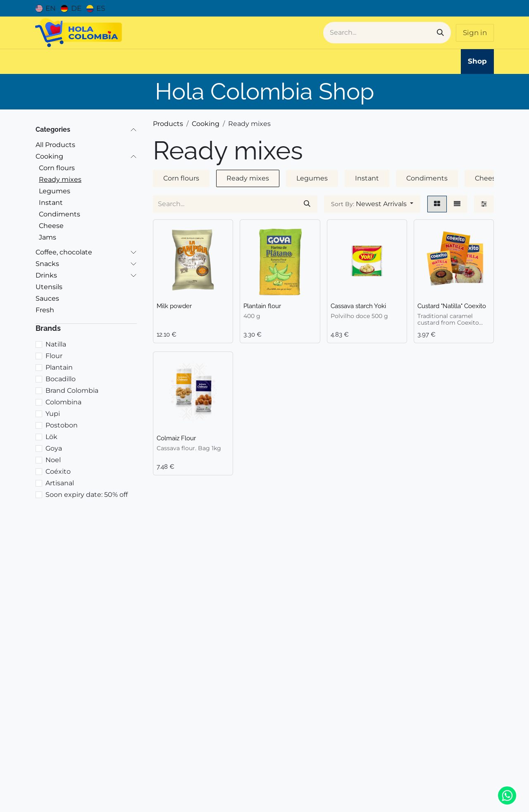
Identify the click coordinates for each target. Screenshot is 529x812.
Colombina (63, 402)
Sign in (475, 33)
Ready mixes (60, 179)
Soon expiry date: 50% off (87, 495)
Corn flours (57, 168)
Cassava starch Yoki (358, 306)
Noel (53, 460)
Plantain (59, 367)
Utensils (49, 287)
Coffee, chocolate (64, 252)
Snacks (47, 264)
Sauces (47, 298)
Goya (54, 448)
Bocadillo (61, 379)
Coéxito (58, 471)
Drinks (46, 275)
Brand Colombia (72, 391)
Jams (48, 237)
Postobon (62, 425)
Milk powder (174, 306)
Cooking (49, 156)
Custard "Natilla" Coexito (452, 306)
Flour (54, 356)
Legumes (55, 191)
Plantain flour (262, 306)
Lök (51, 437)
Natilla (56, 344)
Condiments (60, 214)
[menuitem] (46, 8)
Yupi (53, 414)
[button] (372, 204)
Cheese (51, 226)
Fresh (45, 310)
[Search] (440, 33)
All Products (55, 145)
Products (168, 124)
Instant (51, 203)
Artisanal (60, 483)
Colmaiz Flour (176, 438)
